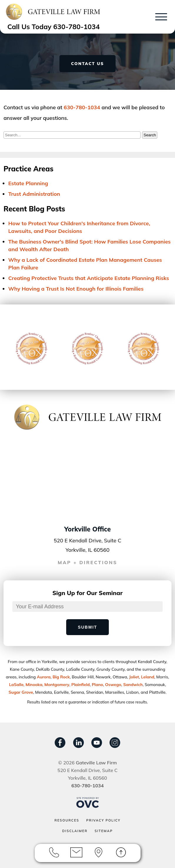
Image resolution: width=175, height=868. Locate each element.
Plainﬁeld (81, 685)
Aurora (44, 677)
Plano (97, 685)
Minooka (34, 685)
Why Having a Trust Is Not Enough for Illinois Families (76, 289)
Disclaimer (75, 831)
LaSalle (16, 685)
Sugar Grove (21, 692)
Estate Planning (28, 183)
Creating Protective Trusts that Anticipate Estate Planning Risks (89, 278)
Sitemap (104, 831)
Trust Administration (34, 194)
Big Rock (61, 677)
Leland (148, 677)
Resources (67, 820)
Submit (88, 627)
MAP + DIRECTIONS (87, 562)
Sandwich (133, 685)
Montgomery (57, 685)
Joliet (134, 677)
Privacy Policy (103, 820)
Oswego (113, 685)
